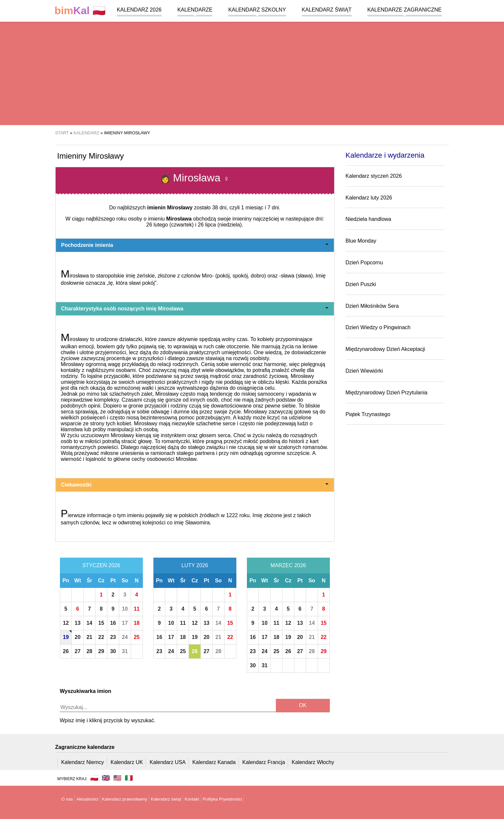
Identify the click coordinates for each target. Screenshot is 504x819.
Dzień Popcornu (364, 263)
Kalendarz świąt (327, 10)
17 (125, 623)
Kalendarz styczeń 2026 (374, 176)
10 (125, 609)
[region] (252, 72)
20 (78, 637)
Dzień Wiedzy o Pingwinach (378, 327)
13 (78, 623)
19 (66, 637)
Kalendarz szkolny (257, 10)
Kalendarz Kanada (214, 762)
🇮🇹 (129, 778)
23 (113, 637)
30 (113, 651)
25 (137, 637)
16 (113, 623)
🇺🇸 (117, 778)
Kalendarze (195, 10)
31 (125, 651)
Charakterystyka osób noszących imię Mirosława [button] (195, 309)
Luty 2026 (195, 565)
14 (90, 623)
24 (125, 637)
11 (137, 609)
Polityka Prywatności (222, 799)
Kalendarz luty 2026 (369, 198)
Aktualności (87, 799)
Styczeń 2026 (101, 565)
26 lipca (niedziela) (220, 225)
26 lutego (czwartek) (170, 225)
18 (137, 623)
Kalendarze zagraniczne (405, 10)
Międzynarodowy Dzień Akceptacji (385, 349)
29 (101, 651)
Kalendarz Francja (264, 762)
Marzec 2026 (288, 565)
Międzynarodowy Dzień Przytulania (387, 393)
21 (90, 637)
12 (66, 623)
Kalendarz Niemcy (83, 762)
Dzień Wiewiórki (364, 371)
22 (101, 637)
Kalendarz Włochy (313, 762)
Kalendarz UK (127, 762)
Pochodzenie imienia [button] (195, 245)
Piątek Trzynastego (368, 414)
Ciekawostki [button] (195, 485)
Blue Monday (361, 241)
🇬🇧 (106, 778)
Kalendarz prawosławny (125, 799)
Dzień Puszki (361, 284)
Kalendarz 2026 (139, 10)
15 (101, 623)
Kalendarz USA (168, 762)
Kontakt (192, 799)
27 (78, 651)
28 (90, 651)
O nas (67, 799)
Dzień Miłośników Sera (372, 306)
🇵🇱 (80, 11)
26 (66, 651)
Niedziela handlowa (369, 219)
